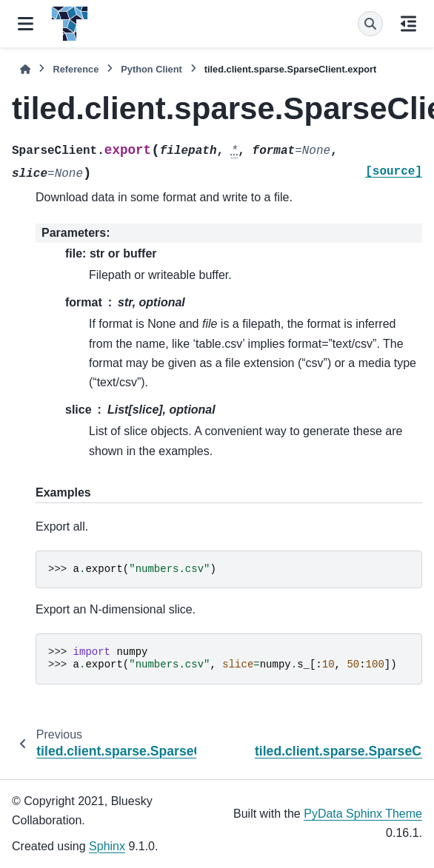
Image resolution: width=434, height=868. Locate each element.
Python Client (151, 69)
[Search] (370, 24)
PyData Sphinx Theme (363, 814)
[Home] (25, 69)
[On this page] (408, 24)
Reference (76, 69)
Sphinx (107, 846)
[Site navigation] (26, 24)
